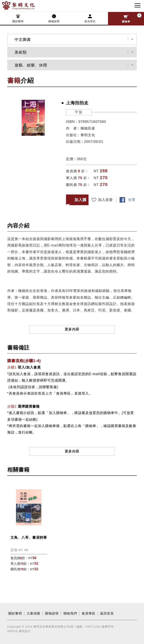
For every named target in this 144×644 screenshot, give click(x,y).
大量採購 (33, 613)
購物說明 (54, 21)
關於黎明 (18, 21)
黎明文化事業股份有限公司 (25, 5)
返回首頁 (107, 613)
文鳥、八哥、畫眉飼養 (29, 537)
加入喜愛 (105, 200)
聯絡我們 (70, 613)
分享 (132, 200)
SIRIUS (13, 631)
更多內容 (72, 329)
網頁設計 (25, 631)
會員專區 (90, 21)
